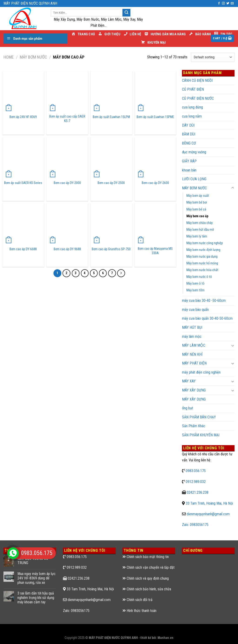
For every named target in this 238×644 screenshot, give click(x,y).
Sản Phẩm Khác (194, 426)
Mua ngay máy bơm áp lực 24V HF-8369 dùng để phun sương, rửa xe (36, 578)
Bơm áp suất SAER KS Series (23, 183)
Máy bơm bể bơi (197, 202)
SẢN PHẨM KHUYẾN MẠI (201, 435)
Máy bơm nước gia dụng (202, 257)
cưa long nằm (192, 116)
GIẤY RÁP (189, 161)
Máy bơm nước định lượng (203, 250)
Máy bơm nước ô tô (199, 277)
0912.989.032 (196, 482)
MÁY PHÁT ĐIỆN (194, 363)
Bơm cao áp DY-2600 (155, 183)
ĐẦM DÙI (189, 134)
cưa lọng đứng (192, 107)
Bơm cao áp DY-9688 (67, 249)
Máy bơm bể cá (196, 209)
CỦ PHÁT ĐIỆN (193, 89)
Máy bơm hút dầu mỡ (200, 230)
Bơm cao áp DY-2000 (67, 183)
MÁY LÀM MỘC (194, 345)
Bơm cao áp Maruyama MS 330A (155, 251)
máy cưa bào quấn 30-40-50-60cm (207, 318)
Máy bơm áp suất (198, 196)
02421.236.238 (198, 492)
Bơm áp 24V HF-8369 (23, 117)
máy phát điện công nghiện (201, 372)
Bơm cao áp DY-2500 (111, 183)
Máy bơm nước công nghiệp (205, 243)
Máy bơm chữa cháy (200, 223)
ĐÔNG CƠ (189, 143)
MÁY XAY (189, 381)
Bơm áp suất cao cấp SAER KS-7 (67, 119)
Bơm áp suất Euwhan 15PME (155, 117)
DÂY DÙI (188, 125)
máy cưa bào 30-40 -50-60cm (204, 301)
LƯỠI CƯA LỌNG (194, 179)
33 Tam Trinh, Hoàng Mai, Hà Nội (209, 503)
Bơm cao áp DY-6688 (23, 249)
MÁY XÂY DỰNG (194, 399)
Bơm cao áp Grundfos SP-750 (111, 249)
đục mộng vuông (194, 152)
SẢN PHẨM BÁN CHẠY (199, 417)
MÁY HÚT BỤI (192, 327)
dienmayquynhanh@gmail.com (208, 514)
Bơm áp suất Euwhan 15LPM (111, 117)
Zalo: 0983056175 (195, 525)
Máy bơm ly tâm (197, 236)
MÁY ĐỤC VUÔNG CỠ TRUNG (33, 561)
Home (9, 57)
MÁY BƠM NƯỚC (33, 57)
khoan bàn (189, 170)
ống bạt (188, 408)
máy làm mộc (192, 337)
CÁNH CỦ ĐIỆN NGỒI (197, 80)
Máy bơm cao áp (197, 216)
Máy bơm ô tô (195, 284)
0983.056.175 (196, 471)
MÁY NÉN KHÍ (192, 354)
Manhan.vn (165, 638)
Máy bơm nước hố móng (202, 263)
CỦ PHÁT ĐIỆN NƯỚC (198, 98)
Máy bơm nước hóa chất (202, 270)
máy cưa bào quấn (195, 310)
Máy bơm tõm (195, 290)
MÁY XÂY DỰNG (194, 390)
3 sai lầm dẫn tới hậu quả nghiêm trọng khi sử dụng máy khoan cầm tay (36, 598)
